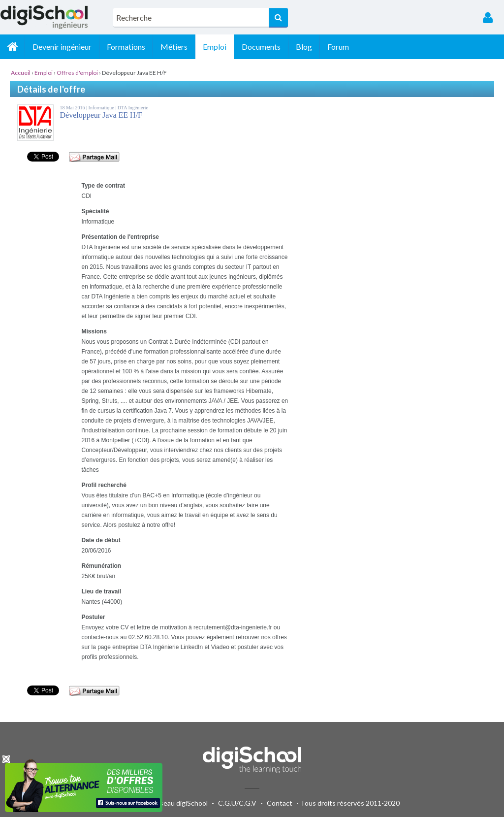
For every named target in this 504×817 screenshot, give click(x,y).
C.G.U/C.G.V (237, 803)
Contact (280, 803)
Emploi (215, 47)
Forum (338, 47)
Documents (261, 47)
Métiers (174, 47)
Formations (126, 47)
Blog (304, 47)
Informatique (102, 108)
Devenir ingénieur (62, 47)
